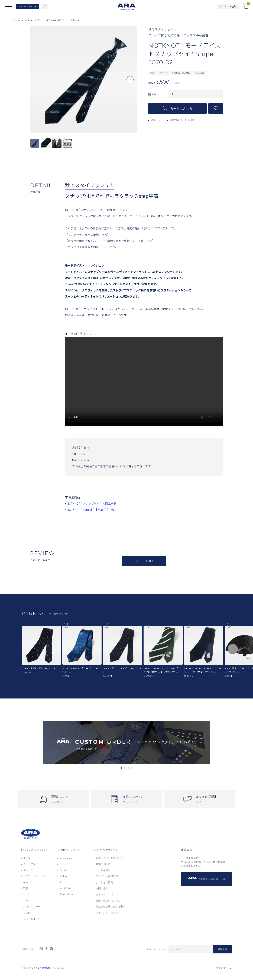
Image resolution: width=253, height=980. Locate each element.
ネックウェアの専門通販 (40, 968)
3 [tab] (128, 768)
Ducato (64, 870)
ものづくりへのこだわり (109, 858)
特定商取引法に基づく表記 (182, 120)
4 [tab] (132, 768)
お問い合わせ (103, 888)
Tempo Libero (67, 894)
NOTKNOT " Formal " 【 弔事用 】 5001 (92, 510)
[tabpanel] (126, 743)
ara (61, 864)
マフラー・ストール (34, 876)
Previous (37, 83)
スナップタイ (31, 864)
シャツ (27, 900)
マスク (27, 894)
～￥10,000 (74, 20)
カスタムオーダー (33, 919)
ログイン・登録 (228, 6)
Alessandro (66, 858)
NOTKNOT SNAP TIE (55, 20)
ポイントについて (106, 894)
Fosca (63, 882)
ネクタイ (38, 20)
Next (130, 83)
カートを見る (103, 870)
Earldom (64, 876)
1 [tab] (121, 768)
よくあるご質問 (104, 882)
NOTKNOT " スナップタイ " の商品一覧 (92, 503)
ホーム (17, 20)
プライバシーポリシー (108, 913)
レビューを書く (144, 561)
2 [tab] (125, 768)
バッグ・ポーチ (32, 906)
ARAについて (103, 864)
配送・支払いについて (108, 900)
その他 (27, 913)
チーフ (27, 882)
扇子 (26, 888)
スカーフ (28, 870)
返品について (157, 120)
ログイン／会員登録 (107, 876)
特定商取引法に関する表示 (111, 906)
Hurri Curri (65, 888)
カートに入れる (177, 108)
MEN (27, 20)
